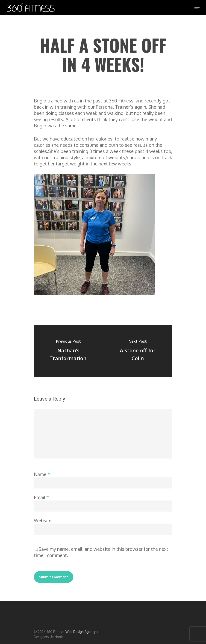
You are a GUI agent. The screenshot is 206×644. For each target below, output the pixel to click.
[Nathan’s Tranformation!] (68, 351)
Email (41, 497)
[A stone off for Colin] (138, 351)
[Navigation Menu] (197, 7)
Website (43, 520)
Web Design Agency (81, 632)
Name (42, 474)
